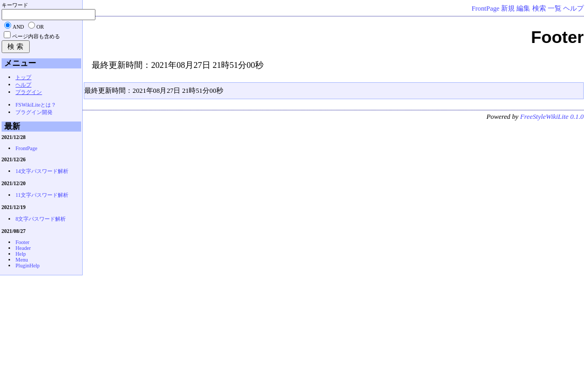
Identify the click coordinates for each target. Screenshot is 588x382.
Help (20, 254)
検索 (539, 8)
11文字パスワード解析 (42, 195)
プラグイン (29, 92)
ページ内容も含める (36, 36)
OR (40, 27)
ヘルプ (573, 8)
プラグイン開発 (34, 112)
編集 (523, 8)
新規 (508, 8)
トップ (23, 77)
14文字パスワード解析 (42, 171)
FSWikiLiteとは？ (36, 105)
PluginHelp (28, 266)
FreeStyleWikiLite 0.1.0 (552, 117)
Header (23, 248)
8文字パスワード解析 (41, 219)
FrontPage (485, 8)
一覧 (555, 8)
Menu (21, 260)
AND (19, 27)
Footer (22, 242)
